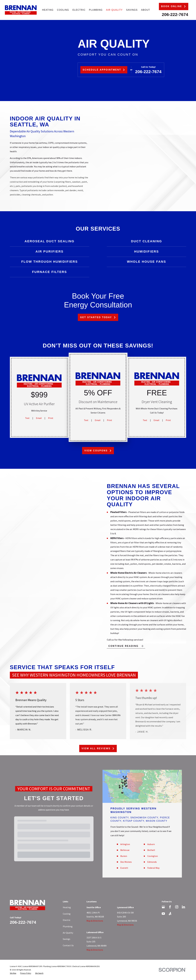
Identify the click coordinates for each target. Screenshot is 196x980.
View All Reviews (98, 748)
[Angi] (170, 914)
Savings (67, 939)
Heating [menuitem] (48, 10)
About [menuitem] (146, 10)
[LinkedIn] (183, 907)
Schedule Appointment (104, 70)
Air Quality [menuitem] (114, 10)
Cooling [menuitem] (63, 10)
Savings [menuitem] (132, 10)
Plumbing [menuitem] (96, 10)
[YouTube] (163, 914)
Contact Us (68, 945)
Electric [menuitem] (79, 10)
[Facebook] (170, 907)
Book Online (174, 6)
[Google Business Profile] (163, 907)
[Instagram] (177, 907)
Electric (67, 920)
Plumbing (68, 926)
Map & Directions (95, 921)
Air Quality (68, 933)
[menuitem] (13, 973)
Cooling (67, 914)
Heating (67, 907)
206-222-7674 (175, 14)
